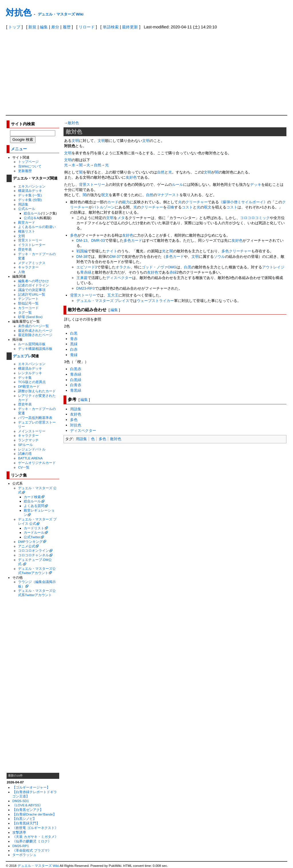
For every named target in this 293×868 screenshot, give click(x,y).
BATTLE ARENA (30, 458)
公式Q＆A (31, 218)
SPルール (25, 445)
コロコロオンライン (33, 550)
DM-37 (115, 257)
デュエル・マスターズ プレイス (103, 301)
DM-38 (82, 257)
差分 (55, 27)
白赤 (74, 349)
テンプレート (28, 299)
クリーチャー (197, 202)
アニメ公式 (27, 546)
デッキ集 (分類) (30, 200)
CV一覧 (24, 467)
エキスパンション (32, 186)
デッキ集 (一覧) (30, 195)
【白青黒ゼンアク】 (28, 810)
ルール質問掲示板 (32, 344)
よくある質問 (34, 506)
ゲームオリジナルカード (37, 463)
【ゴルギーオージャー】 (31, 787)
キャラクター (28, 267)
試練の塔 (25, 453)
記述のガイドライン (33, 285)
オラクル (123, 267)
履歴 (67, 27)
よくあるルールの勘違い (37, 227)
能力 (126, 202)
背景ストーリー (30, 240)
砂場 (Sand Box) (30, 317)
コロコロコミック (255, 218)
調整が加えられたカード (37, 391)
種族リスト (27, 231)
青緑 (74, 355)
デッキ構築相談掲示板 (35, 349)
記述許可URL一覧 (32, 294)
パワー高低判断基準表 (35, 418)
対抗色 (19, 12)
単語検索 (111, 27)
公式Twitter (32, 537)
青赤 (74, 339)
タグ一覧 (25, 312)
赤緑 (173, 272)
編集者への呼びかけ (33, 281)
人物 (21, 272)
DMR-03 (98, 240)
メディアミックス (32, 263)
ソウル (219, 257)
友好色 (131, 177)
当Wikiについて (30, 166)
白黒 (188, 267)
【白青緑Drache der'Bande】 (34, 814)
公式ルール (27, 209)
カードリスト (34, 528)
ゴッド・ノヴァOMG (159, 267)
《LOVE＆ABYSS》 (27, 805)
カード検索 (32, 497)
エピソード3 (87, 267)
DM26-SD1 (21, 801)
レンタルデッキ (30, 373)
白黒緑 (76, 380)
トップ (14, 27)
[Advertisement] (147, 72)
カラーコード (28, 308)
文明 (21, 236)
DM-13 (82, 240)
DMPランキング (30, 542)
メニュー (19, 149)
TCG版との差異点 (32, 382)
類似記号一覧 (28, 303)
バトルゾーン (104, 207)
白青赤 (76, 385)
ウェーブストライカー (155, 301)
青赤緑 (86, 272)
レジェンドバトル (32, 449)
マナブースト (168, 195)
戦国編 (82, 251)
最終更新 (130, 27)
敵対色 (73, 123)
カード (113, 202)
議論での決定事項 (32, 290)
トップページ (28, 162)
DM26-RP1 (21, 846)
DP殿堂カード (29, 386)
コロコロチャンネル (33, 555)
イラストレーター (32, 245)
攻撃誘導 (19, 832)
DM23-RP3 (86, 288)
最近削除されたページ (35, 335)
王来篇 (82, 278)
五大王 (113, 295)
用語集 (23, 204)
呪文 (105, 195)
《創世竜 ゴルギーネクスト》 (35, 828)
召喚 (171, 207)
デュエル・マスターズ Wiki (61, 14)
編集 (44, 27)
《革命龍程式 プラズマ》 (32, 850)
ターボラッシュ (24, 855)
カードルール (34, 532)
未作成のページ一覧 (33, 326)
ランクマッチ (28, 440)
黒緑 (74, 344)
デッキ (256, 185)
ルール (178, 185)
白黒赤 (76, 369)
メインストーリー (32, 431)
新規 (32, 27)
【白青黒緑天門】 (26, 823)
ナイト (112, 251)
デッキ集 (25, 378)
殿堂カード (27, 222)
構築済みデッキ (30, 191)
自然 (98, 165)
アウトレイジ (273, 267)
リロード (87, 27)
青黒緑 (76, 390)
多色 (74, 235)
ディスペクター (119, 278)
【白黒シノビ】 (24, 819)
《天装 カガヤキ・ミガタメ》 (35, 837)
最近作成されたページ (35, 330)
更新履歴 (25, 171)
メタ (121, 218)
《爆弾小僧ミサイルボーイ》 (243, 202)
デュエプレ (22, 356)
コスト (187, 207)
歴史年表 (25, 249)
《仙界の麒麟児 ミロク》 (32, 841)
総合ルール (32, 213)
